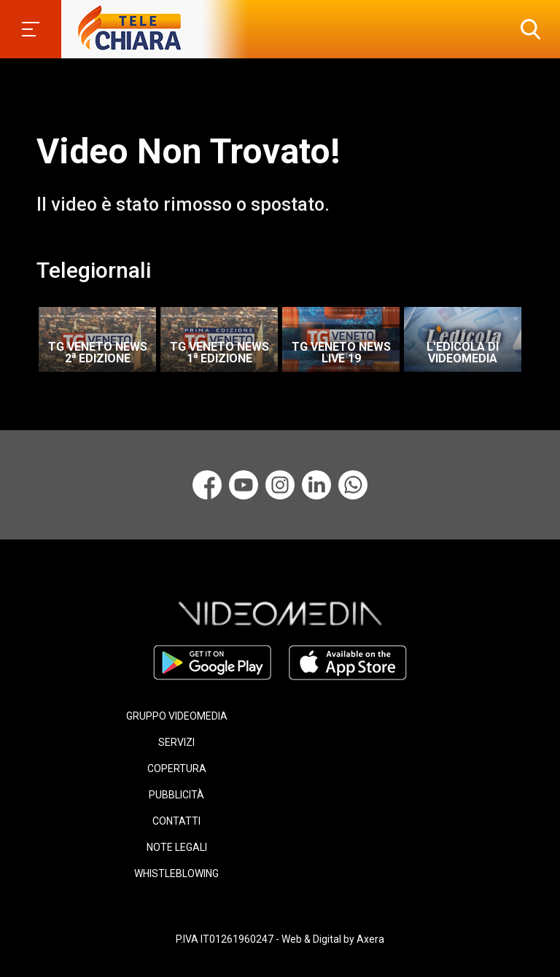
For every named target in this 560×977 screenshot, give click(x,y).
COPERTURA (177, 768)
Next (538, 335)
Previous (29, 335)
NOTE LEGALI (177, 847)
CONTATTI (176, 821)
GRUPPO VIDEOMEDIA (177, 716)
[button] (527, 29)
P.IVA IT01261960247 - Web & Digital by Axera (280, 939)
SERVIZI (176, 742)
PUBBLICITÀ (176, 795)
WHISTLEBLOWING (176, 873)
